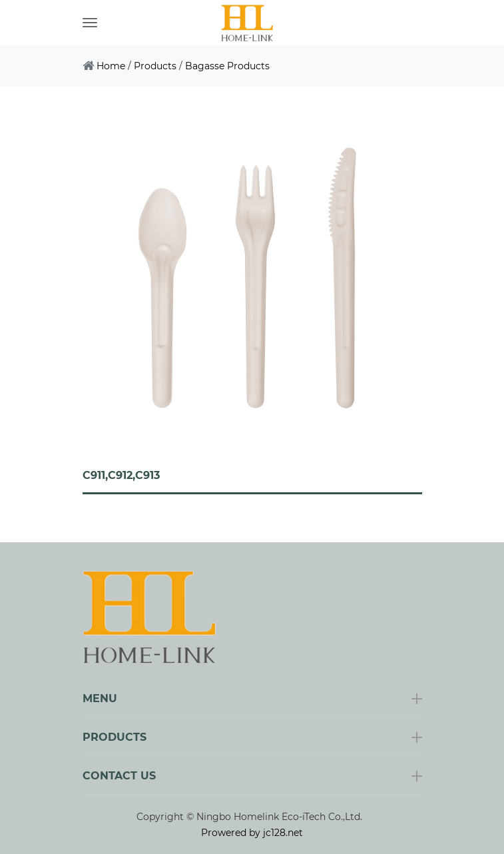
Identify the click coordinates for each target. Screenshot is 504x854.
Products (155, 66)
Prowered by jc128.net (252, 833)
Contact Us (119, 776)
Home (111, 66)
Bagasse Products (227, 66)
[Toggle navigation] (90, 23)
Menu (100, 698)
